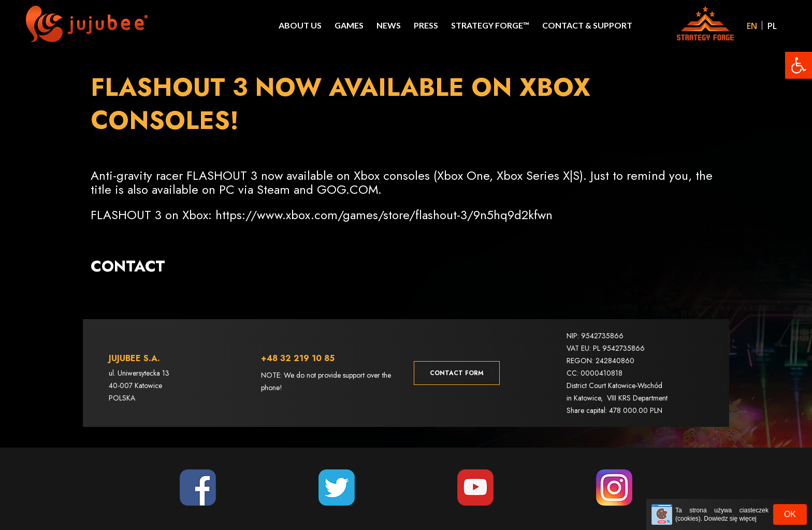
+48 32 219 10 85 (298, 355)
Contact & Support (587, 25)
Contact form (457, 370)
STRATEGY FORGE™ (490, 25)
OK (790, 514)
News (389, 25)
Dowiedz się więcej (730, 519)
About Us (300, 25)
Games (349, 25)
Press (426, 25)
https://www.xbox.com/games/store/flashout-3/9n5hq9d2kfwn (384, 215)
